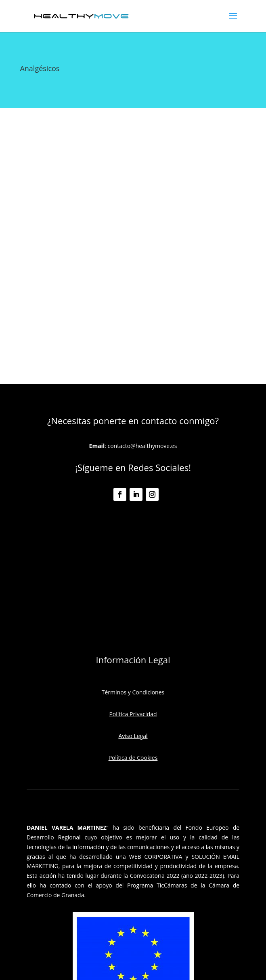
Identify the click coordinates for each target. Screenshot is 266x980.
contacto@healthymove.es (142, 446)
